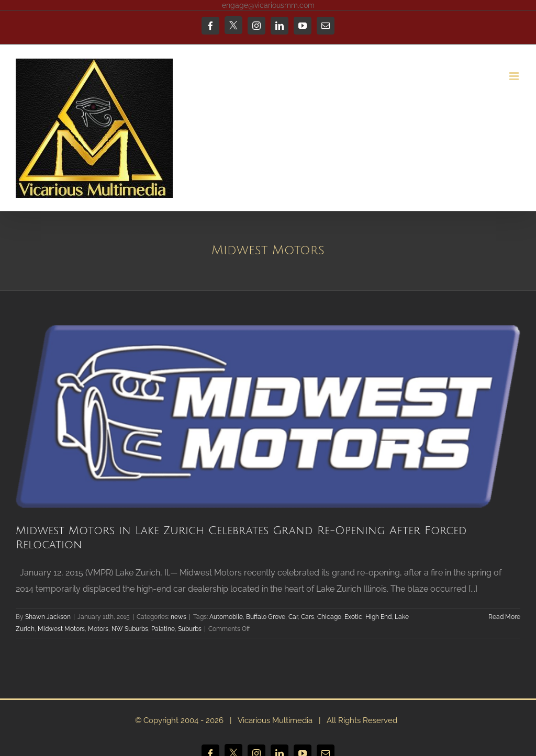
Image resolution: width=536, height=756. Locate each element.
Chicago (329, 617)
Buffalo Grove (266, 617)
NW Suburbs (130, 629)
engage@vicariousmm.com (268, 5)
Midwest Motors (61, 629)
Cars (308, 617)
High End (378, 617)
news (178, 617)
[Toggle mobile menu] (515, 76)
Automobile (226, 617)
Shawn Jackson (48, 617)
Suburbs (190, 629)
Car (293, 617)
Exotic (353, 617)
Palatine (163, 629)
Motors (98, 629)
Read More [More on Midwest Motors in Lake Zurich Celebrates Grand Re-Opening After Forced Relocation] (504, 617)
